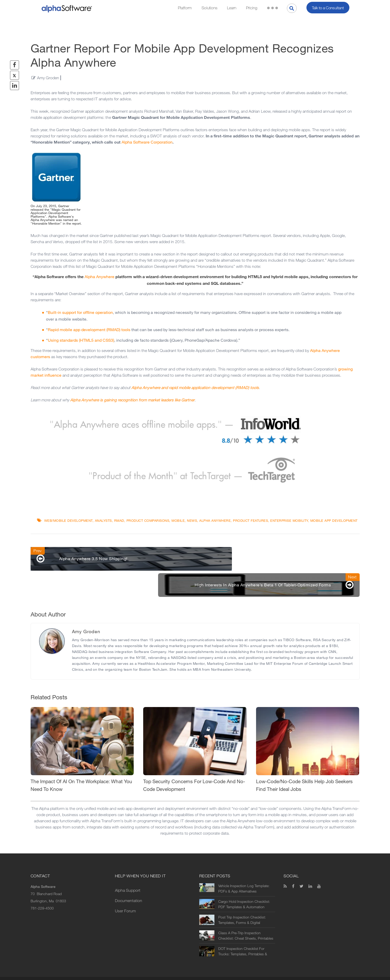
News (192, 521)
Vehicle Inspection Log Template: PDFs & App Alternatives (244, 872)
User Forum (125, 894)
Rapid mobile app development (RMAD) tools (89, 330)
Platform (185, 8)
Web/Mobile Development (68, 521)
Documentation (129, 884)
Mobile (178, 521)
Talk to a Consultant (328, 8)
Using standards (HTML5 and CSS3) (81, 340)
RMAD (119, 521)
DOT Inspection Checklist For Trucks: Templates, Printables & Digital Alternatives (243, 934)
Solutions (210, 8)
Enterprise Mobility (289, 521)
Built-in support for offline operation (80, 312)
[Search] (292, 8)
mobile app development (334, 521)
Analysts (103, 521)
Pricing (252, 8)
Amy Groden (48, 78)
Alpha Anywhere (99, 277)
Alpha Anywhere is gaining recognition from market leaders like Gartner (132, 400)
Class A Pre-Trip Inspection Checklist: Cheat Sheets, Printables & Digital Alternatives (246, 919)
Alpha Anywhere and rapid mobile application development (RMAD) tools (195, 388)
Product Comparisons (148, 521)
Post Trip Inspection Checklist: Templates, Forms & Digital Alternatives (242, 903)
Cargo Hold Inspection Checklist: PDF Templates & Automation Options (244, 887)
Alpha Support (128, 873)
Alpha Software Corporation (147, 142)
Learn (232, 8)
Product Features (250, 521)
